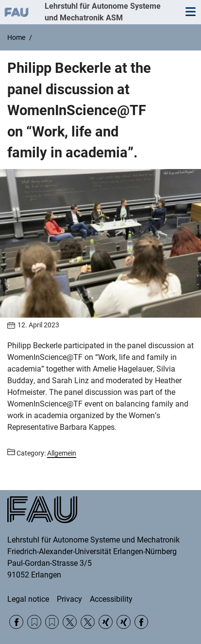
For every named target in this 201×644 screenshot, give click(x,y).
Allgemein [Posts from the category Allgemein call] (62, 453)
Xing (106, 622)
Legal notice (28, 599)
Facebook (16, 622)
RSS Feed (34, 622)
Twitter (70, 622)
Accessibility (111, 599)
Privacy (69, 599)
